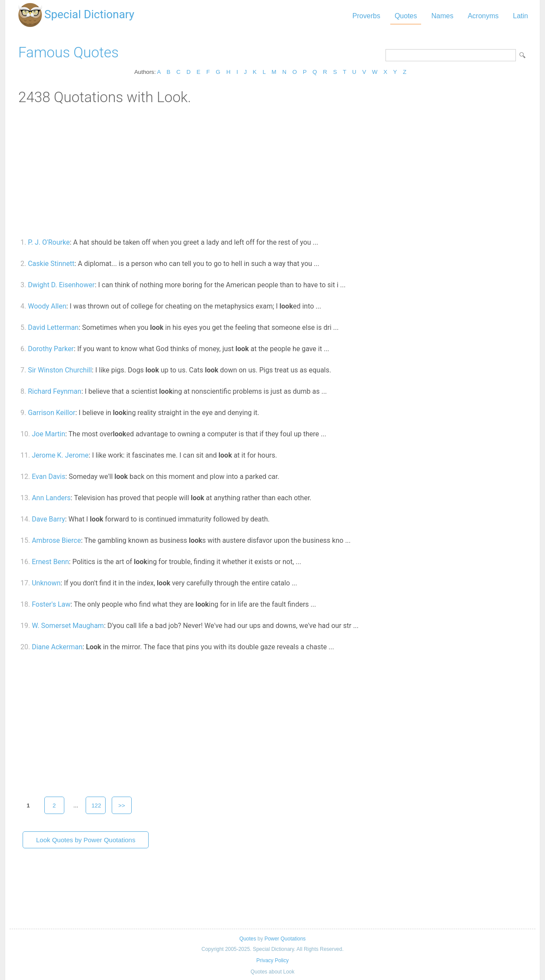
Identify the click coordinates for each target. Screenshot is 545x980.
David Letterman (53, 327)
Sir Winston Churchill (60, 370)
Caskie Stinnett (51, 264)
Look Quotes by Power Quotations (86, 840)
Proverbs (366, 16)
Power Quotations (285, 939)
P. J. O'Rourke (49, 242)
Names (442, 16)
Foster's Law (51, 604)
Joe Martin (48, 434)
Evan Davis (48, 477)
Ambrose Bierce (56, 540)
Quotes (406, 16)
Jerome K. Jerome (60, 455)
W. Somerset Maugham (68, 626)
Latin (520, 16)
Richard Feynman (55, 391)
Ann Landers (51, 498)
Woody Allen (47, 306)
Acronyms (483, 16)
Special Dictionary (89, 14)
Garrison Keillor (52, 413)
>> (122, 806)
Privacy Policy (272, 960)
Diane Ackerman (57, 647)
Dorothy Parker (51, 349)
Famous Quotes (68, 52)
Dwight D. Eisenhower (61, 285)
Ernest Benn (50, 562)
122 (96, 806)
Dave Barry (48, 519)
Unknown (46, 583)
